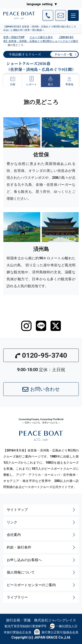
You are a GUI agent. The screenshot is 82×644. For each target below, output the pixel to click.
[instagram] (26, 326)
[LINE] (41, 326)
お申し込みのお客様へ (41, 560)
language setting (40, 4)
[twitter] (56, 326)
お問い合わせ (41, 389)
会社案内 (41, 535)
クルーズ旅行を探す (41, 37)
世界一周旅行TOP (14, 37)
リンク (41, 522)
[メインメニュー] (73, 15)
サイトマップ (41, 510)
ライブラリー (41, 597)
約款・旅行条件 (41, 547)
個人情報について (41, 572)
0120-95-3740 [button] (41, 355)
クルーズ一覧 (63, 54)
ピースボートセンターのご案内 (41, 585)
